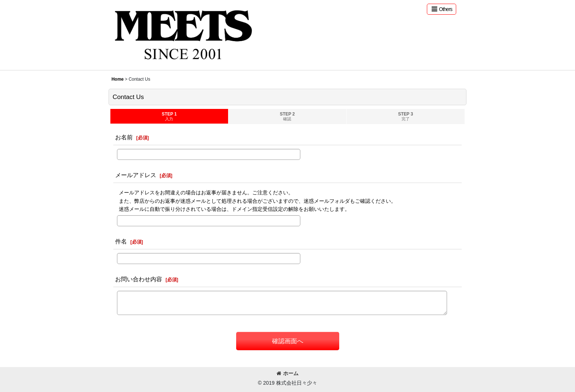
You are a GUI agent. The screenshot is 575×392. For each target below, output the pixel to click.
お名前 (124, 137)
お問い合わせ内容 (139, 279)
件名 (121, 241)
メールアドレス (136, 175)
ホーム (287, 373)
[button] (442, 9)
